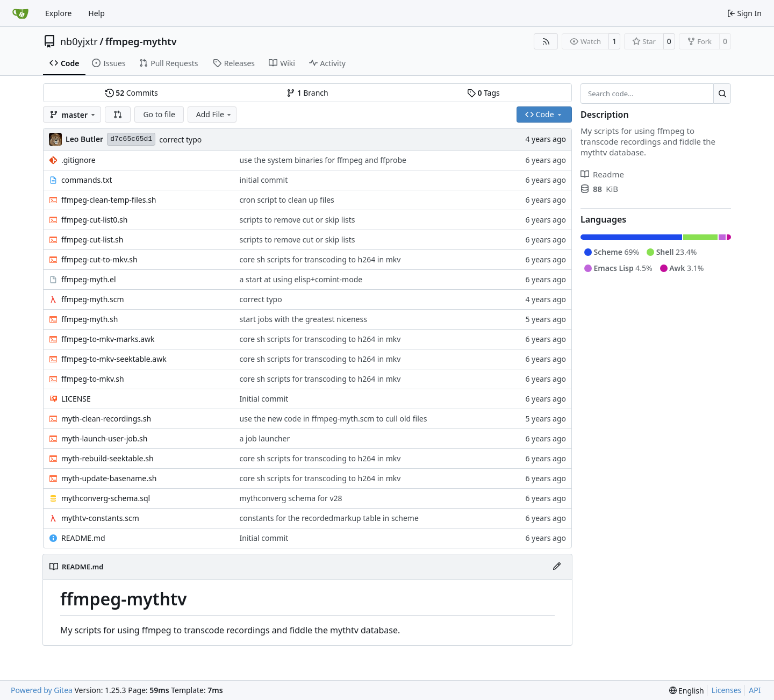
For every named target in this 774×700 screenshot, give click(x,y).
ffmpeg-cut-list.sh (92, 240)
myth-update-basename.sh (109, 478)
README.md (83, 538)
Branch (307, 93)
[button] (118, 115)
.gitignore (78, 160)
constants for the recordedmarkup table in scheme (329, 518)
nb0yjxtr (79, 41)
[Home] (20, 13)
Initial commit (264, 399)
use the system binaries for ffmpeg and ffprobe (323, 160)
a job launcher (265, 438)
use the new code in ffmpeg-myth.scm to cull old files (334, 419)
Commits (132, 93)
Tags (483, 93)
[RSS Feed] (546, 41)
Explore (58, 13)
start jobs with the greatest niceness (303, 319)
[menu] (687, 691)
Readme (602, 174)
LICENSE (76, 399)
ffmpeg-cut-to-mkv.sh (99, 259)
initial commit (264, 180)
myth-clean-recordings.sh (106, 419)
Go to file (159, 114)
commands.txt (87, 180)
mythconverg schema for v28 (291, 498)
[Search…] (722, 94)
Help (96, 13)
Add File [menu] (214, 114)
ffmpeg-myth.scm (93, 299)
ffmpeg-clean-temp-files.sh (109, 200)
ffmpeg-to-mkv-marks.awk (108, 339)
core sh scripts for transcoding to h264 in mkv (320, 259)
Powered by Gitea (42, 690)
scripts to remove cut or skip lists (298, 220)
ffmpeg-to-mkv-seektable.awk (114, 359)
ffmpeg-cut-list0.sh (94, 220)
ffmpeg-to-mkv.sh (93, 379)
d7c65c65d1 (131, 139)
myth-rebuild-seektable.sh (107, 458)
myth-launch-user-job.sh (104, 438)
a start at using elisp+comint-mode (301, 279)
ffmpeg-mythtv (141, 41)
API (755, 690)
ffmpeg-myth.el (89, 279)
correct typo (180, 140)
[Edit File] (557, 567)
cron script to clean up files (287, 200)
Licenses (727, 690)
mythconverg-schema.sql (106, 498)
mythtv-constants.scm (100, 518)
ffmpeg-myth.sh (89, 319)
